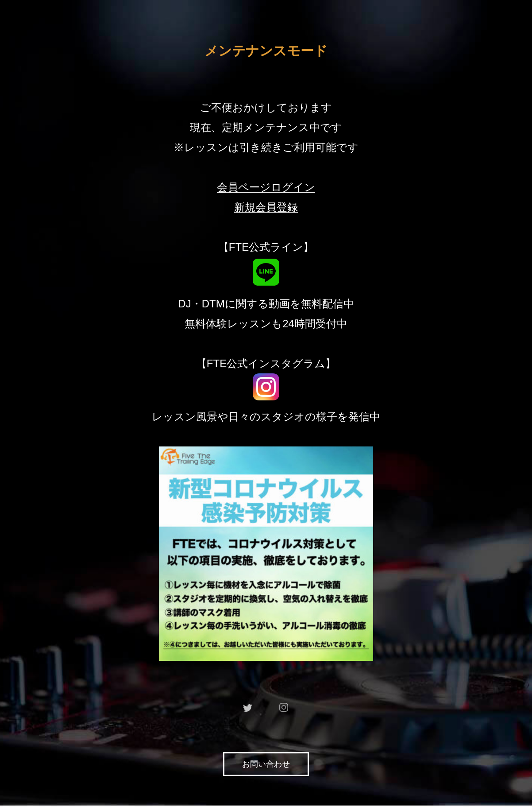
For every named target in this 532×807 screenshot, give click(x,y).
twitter (248, 707)
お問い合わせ (266, 764)
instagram (284, 707)
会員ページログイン (266, 187)
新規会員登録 (266, 207)
